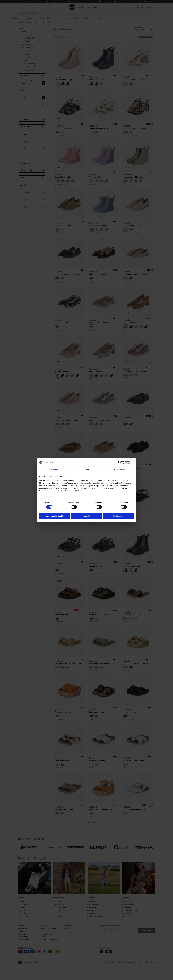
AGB (119, 962)
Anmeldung (23, 929)
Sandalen (23, 913)
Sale (93, 18)
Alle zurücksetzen (146, 37)
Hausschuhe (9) (28, 47)
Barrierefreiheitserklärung (145, 962)
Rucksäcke (128, 913)
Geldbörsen (128, 902)
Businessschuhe (61, 907)
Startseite (22, 22)
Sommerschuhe (26, 916)
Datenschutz (128, 962)
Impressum (111, 962)
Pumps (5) (25, 54)
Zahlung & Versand (48, 929)
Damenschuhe (24, 18)
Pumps (23, 910)
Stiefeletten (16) (28, 70)
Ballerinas (24, 907)
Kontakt (21, 931)
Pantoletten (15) (28, 51)
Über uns (67, 929)
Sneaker (23, 902)
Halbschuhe (24, 904)
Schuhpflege (23, 937)
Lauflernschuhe (95, 910)
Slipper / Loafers (61, 910)
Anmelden (147, 931)
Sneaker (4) (26, 60)
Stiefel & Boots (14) (29, 67)
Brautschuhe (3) (28, 38)
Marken (73, 18)
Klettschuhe (94, 913)
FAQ (43, 931)
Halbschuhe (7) (27, 44)
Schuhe (38, 22)
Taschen (64, 18)
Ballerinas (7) (27, 35)
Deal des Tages (103, 18)
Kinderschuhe (52, 18)
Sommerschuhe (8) (29, 63)
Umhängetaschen (131, 910)
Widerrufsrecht (47, 934)
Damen (30, 22)
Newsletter (22, 934)
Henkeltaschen (130, 904)
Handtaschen (129, 907)
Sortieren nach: (140, 27)
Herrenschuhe (38, 18)
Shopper (127, 916)
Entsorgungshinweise (49, 939)
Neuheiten (84, 18)
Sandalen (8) (26, 57)
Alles (21, 28)
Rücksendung (46, 937)
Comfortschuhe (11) (29, 41)
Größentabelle (24, 939)
